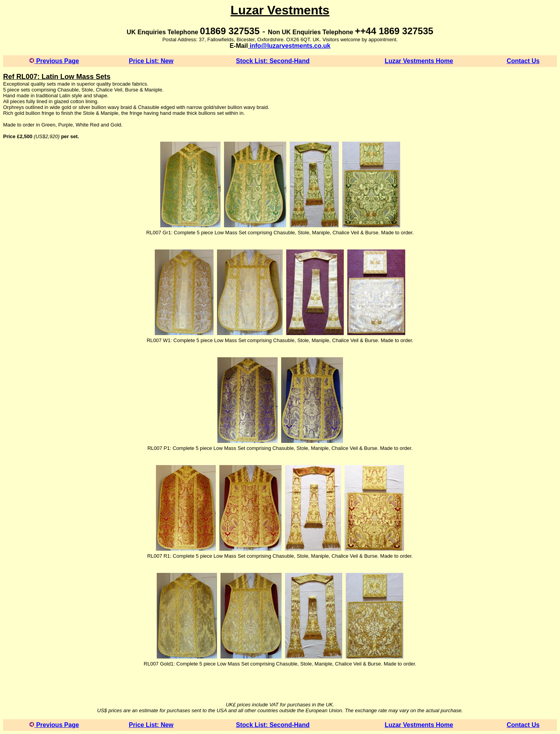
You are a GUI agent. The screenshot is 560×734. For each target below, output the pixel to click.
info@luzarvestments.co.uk (289, 46)
